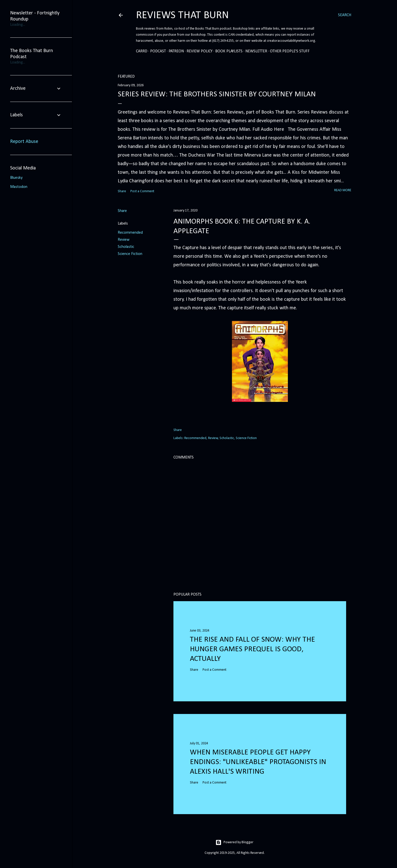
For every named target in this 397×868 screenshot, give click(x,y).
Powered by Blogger (234, 842)
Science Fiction (130, 254)
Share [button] (122, 191)
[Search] (345, 15)
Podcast (158, 51)
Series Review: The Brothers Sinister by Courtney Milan (217, 94)
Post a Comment (142, 191)
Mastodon (19, 187)
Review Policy (200, 51)
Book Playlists (229, 51)
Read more (343, 190)
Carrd (142, 51)
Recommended (130, 233)
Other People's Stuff (290, 51)
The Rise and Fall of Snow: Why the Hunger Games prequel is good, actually (252, 649)
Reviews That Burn (182, 16)
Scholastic (126, 247)
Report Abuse (24, 142)
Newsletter (256, 51)
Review (124, 240)
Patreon (176, 51)
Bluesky (16, 178)
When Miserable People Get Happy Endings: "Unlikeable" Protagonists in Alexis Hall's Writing (258, 762)
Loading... (18, 25)
